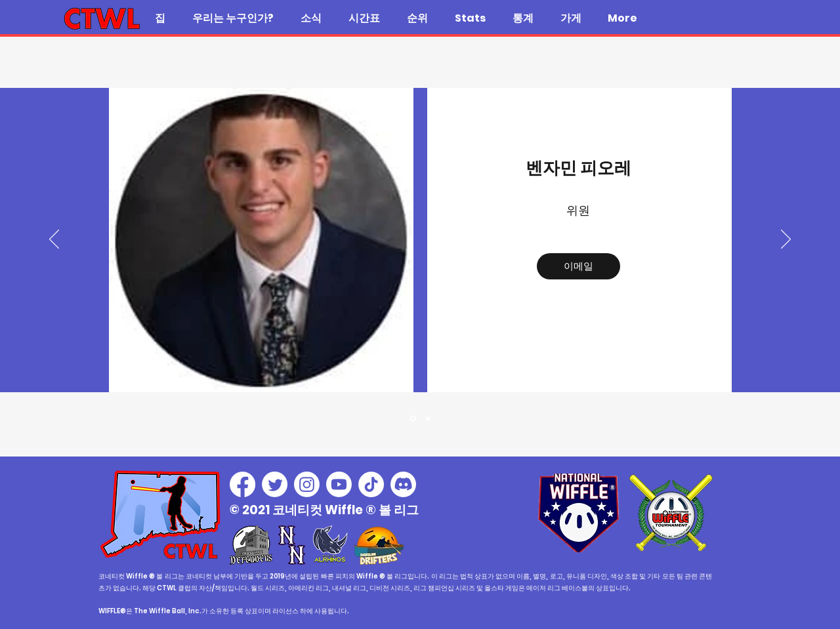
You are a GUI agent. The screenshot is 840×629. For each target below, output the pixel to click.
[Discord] (403, 484)
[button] (233, 18)
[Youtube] (339, 484)
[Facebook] (242, 484)
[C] (428, 418)
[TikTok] (371, 484)
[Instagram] (307, 484)
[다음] (786, 240)
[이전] (54, 240)
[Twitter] (275, 484)
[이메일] (578, 266)
